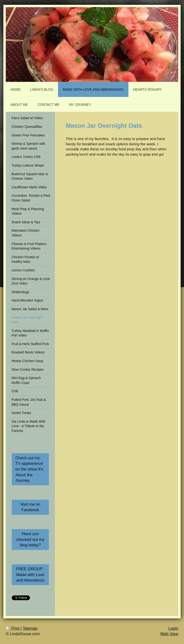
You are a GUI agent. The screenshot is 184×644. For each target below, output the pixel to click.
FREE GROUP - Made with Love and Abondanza (30, 575)
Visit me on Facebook (30, 507)
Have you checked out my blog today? (30, 539)
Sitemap (30, 628)
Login (173, 628)
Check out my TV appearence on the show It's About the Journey (29, 469)
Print (13, 628)
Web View (169, 634)
